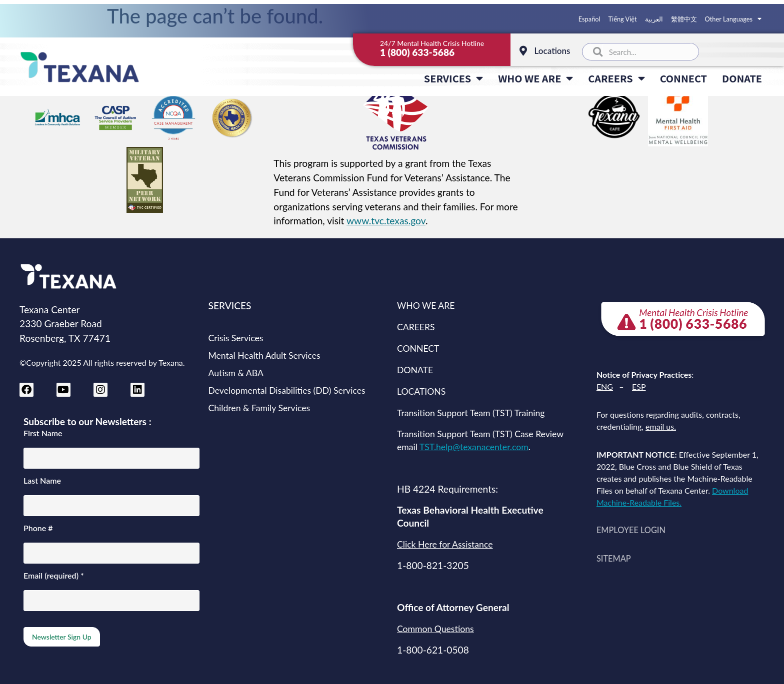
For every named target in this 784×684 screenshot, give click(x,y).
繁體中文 (684, 19)
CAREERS (616, 78)
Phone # (38, 528)
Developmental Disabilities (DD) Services (287, 390)
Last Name (42, 481)
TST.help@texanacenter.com (474, 447)
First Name (43, 433)
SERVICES (453, 78)
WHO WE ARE (535, 78)
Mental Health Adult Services (264, 355)
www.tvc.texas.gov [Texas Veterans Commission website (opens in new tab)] (386, 221)
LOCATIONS (421, 391)
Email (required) (54, 576)
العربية (654, 19)
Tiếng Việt (623, 19)
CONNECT (683, 78)
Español (589, 19)
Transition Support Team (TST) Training (471, 413)
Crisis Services (236, 338)
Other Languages (733, 19)
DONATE (742, 78)
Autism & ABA (236, 373)
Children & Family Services (259, 408)
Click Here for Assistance (445, 544)
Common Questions (435, 629)
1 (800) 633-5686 (417, 52)
